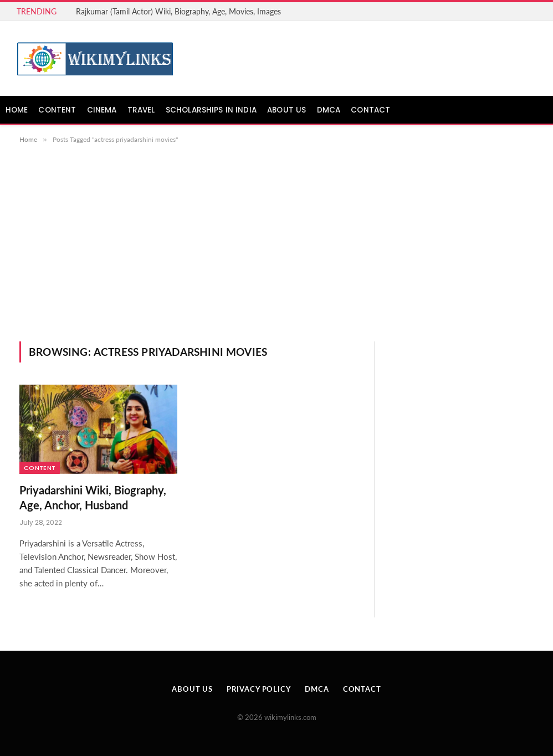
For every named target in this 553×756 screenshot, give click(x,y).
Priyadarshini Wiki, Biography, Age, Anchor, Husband (93, 497)
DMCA (329, 110)
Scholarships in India (211, 110)
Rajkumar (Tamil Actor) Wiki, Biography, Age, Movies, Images (178, 11)
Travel (141, 110)
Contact (370, 110)
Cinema (102, 110)
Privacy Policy (259, 689)
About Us (286, 110)
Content (57, 110)
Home (17, 110)
